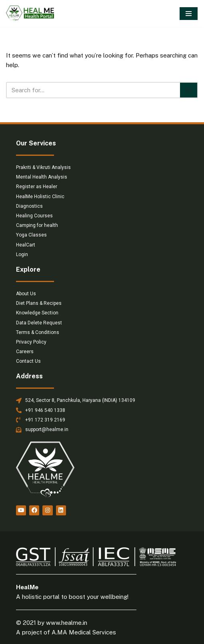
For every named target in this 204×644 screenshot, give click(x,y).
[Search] (93, 90)
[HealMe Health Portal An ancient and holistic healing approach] (30, 13)
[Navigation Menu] (189, 14)
